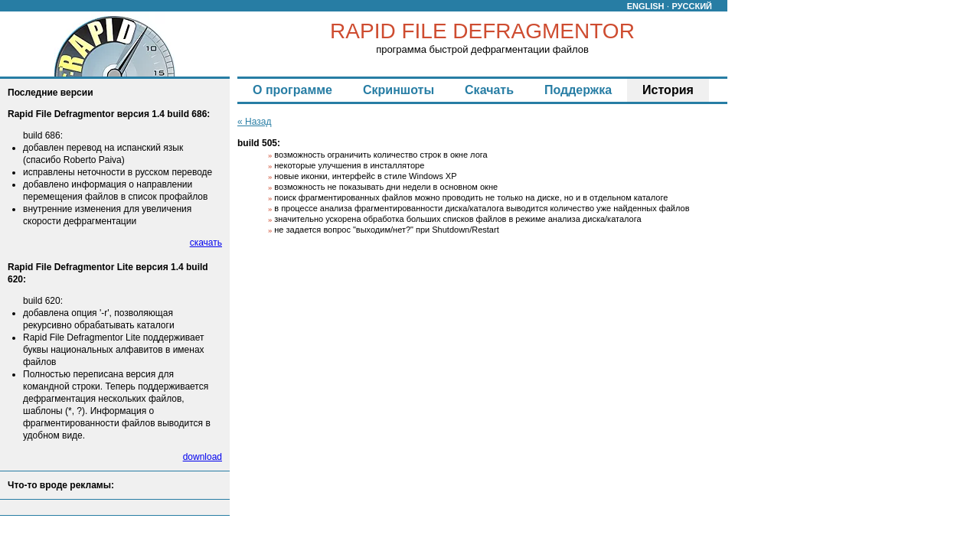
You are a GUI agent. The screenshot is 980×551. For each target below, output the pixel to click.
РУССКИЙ (692, 6)
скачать (206, 243)
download (203, 457)
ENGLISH (646, 6)
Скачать (489, 90)
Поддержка (578, 90)
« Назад (254, 122)
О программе (292, 90)
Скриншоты (399, 90)
